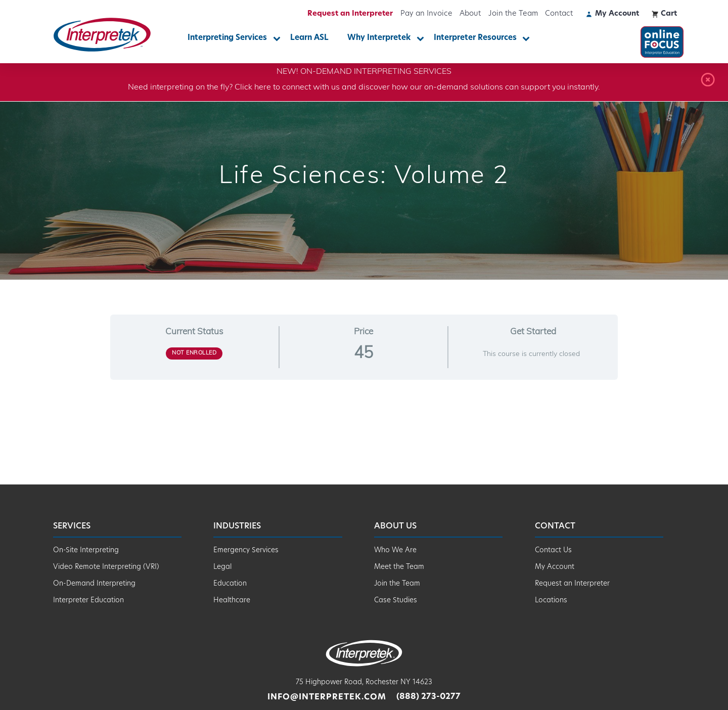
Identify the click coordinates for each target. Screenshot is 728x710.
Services (72, 526)
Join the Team (513, 14)
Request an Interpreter (350, 14)
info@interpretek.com (327, 697)
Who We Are (395, 550)
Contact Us (553, 550)
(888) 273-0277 (428, 697)
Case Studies (396, 601)
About (470, 14)
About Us (395, 526)
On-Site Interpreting (86, 550)
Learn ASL (309, 38)
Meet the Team (399, 567)
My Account (555, 567)
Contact (559, 14)
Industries (237, 526)
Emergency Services (246, 550)
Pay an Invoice (426, 14)
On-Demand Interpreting (94, 584)
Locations (551, 601)
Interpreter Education (88, 601)
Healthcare (232, 601)
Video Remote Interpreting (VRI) (106, 567)
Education (230, 584)
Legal (222, 567)
